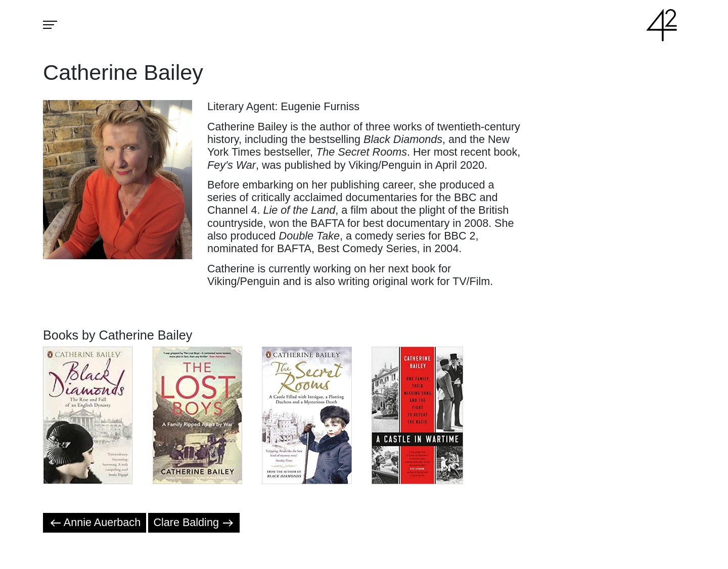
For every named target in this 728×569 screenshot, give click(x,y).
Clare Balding (194, 523)
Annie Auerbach (95, 523)
